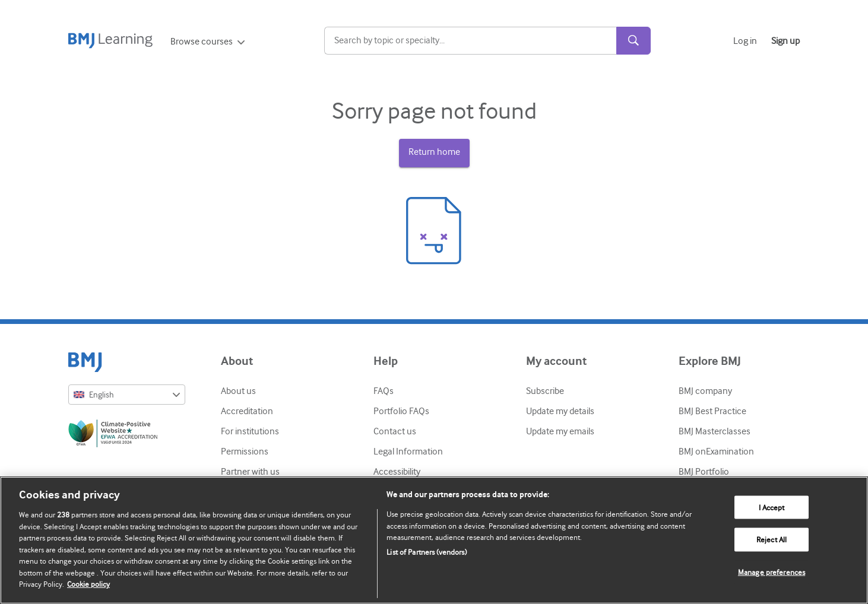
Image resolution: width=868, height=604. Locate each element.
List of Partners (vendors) (426, 552)
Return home (434, 152)
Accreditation (247, 411)
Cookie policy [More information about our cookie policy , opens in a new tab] (88, 584)
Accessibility (397, 472)
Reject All (772, 540)
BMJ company (705, 391)
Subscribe (545, 391)
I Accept (772, 507)
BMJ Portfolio (704, 472)
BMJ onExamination (716, 452)
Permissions (245, 452)
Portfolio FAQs (401, 411)
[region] (434, 540)
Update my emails (560, 431)
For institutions (250, 431)
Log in (745, 41)
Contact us (395, 431)
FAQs (384, 391)
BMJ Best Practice (712, 411)
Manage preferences (772, 572)
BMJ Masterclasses (715, 431)
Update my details (560, 411)
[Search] (470, 41)
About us (238, 391)
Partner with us (250, 472)
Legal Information (408, 452)
